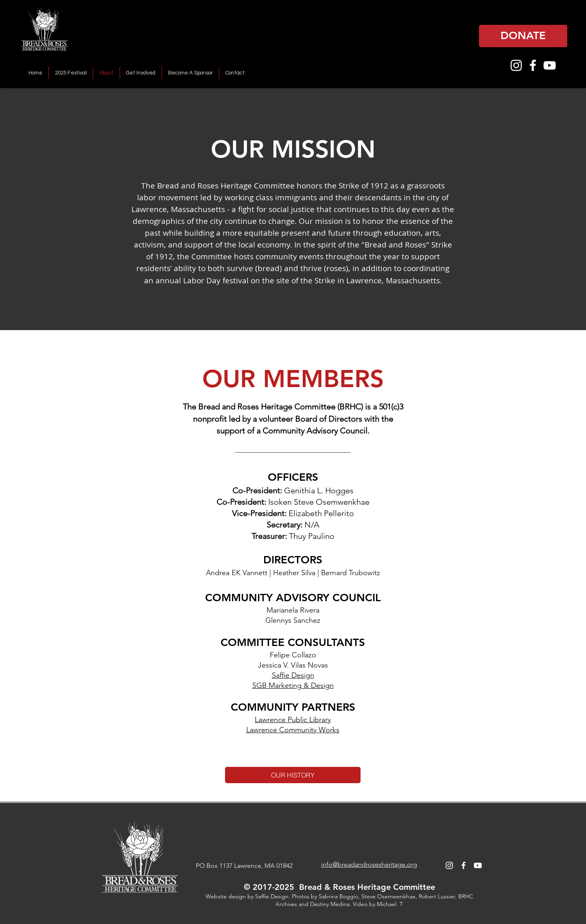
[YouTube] (550, 65)
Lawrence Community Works (293, 730)
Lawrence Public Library (293, 720)
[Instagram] (516, 65)
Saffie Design (293, 675)
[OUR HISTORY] (293, 775)
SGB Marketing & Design (293, 685)
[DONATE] (523, 36)
